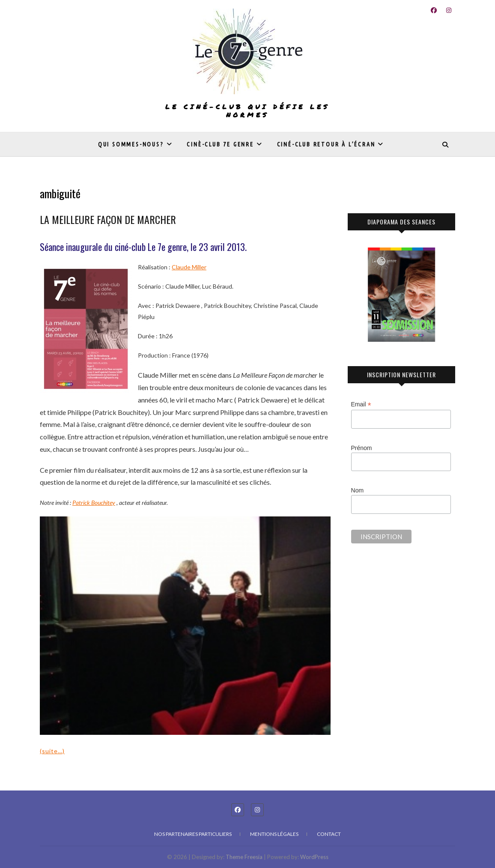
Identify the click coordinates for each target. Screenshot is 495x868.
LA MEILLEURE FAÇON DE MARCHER (108, 219)
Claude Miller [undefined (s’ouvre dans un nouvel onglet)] (189, 267)
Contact (329, 834)
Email (361, 404)
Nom (358, 490)
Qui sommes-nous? (131, 144)
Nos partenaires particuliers (193, 834)
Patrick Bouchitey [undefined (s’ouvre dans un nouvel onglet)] (94, 503)
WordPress (314, 857)
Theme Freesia (244, 857)
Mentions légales (274, 834)
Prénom (362, 448)
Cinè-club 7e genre (220, 144)
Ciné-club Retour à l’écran (326, 144)
